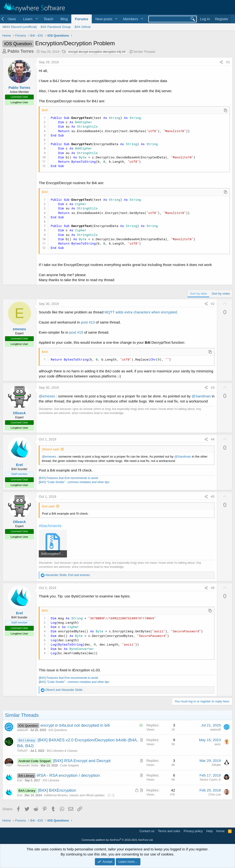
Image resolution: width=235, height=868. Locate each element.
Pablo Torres (21, 51)
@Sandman (201, 396)
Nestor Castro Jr (210, 780)
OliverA (19, 413)
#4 (213, 439)
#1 (228, 62)
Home (220, 831)
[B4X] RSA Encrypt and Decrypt (82, 761)
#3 (213, 388)
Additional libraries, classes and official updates (74, 795)
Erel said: (48, 506)
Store (12, 19)
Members (131, 19)
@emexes (47, 396)
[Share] (221, 62)
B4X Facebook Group (56, 27)
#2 (213, 304)
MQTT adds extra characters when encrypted (141, 312)
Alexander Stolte (28, 765)
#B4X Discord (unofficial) (20, 27)
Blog (64, 19)
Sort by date (198, 294)
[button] (30, 19)
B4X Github (83, 27)
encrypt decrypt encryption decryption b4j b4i (97, 52)
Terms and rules (169, 831)
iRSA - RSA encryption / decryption (68, 775)
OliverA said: (51, 449)
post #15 (76, 332)
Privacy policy (193, 831)
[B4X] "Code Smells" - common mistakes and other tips (74, 482)
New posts (104, 19)
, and (68, 575)
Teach (48, 19)
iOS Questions (58, 730)
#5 (213, 497)
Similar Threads (144, 52)
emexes (19, 329)
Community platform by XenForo (117, 840)
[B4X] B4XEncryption (57, 790)
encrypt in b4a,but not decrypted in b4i (75, 725)
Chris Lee (215, 795)
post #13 (88, 322)
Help (210, 831)
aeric (218, 744)
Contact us (147, 831)
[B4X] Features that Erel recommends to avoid (68, 478)
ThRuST (23, 751)
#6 (213, 588)
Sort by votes (221, 294)
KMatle (216, 765)
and (64, 690)
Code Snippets (70, 765)
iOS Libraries (51, 780)
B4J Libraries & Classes (62, 751)
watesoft (23, 730)
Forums (82, 19)
